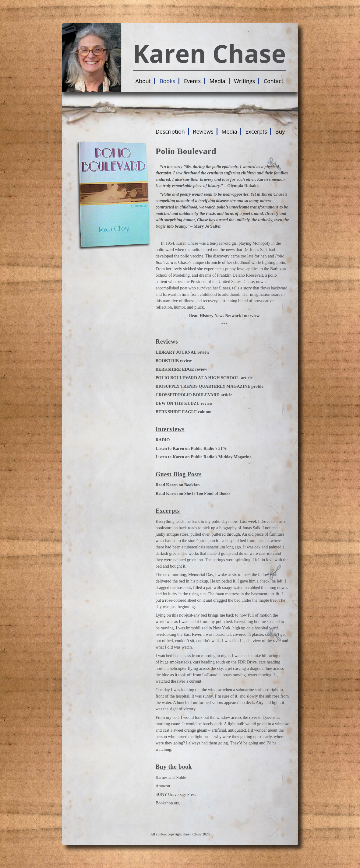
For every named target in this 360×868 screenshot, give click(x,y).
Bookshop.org (168, 803)
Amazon (163, 786)
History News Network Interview (229, 316)
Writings (244, 81)
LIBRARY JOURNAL (176, 352)
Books (167, 81)
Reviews (203, 131)
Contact (274, 81)
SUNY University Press (176, 794)
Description (170, 131)
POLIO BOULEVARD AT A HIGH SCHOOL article (204, 378)
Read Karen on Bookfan (178, 485)
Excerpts (256, 131)
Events (192, 81)
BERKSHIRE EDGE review (181, 369)
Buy (280, 131)
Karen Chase (209, 53)
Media (217, 81)
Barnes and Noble (171, 777)
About (143, 81)
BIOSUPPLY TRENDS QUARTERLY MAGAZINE (203, 386)
